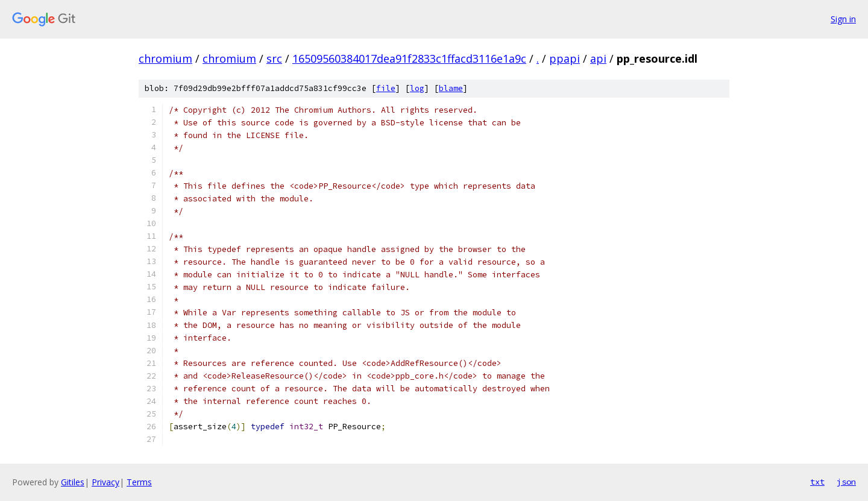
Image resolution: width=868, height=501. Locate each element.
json (846, 482)
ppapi (565, 58)
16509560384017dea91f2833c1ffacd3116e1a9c (409, 58)
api (598, 58)
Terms (139, 482)
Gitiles (73, 482)
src (274, 58)
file (386, 88)
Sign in (843, 19)
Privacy (105, 482)
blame (451, 88)
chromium (165, 58)
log (417, 88)
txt (817, 482)
